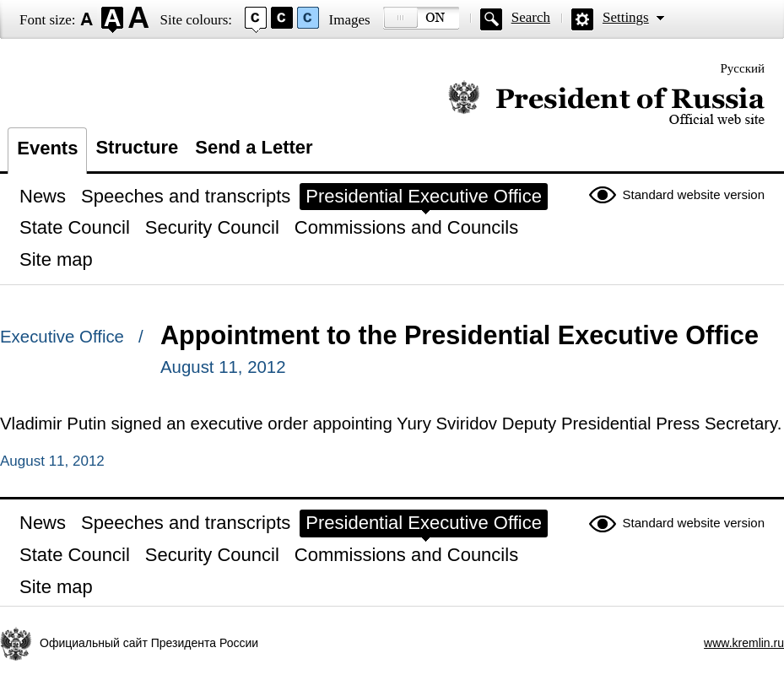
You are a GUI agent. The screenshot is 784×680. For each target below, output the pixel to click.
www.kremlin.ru (744, 643)
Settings (626, 17)
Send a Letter (254, 147)
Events (47, 148)
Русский (743, 68)
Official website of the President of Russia (606, 103)
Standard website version (694, 194)
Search (531, 17)
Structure (137, 147)
